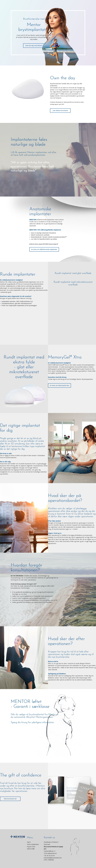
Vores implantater (33, 844)
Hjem (29, 842)
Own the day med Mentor (34, 46)
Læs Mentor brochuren (60, 110)
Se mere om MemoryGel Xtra (59, 385)
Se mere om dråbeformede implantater (44, 249)
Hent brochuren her (10, 799)
